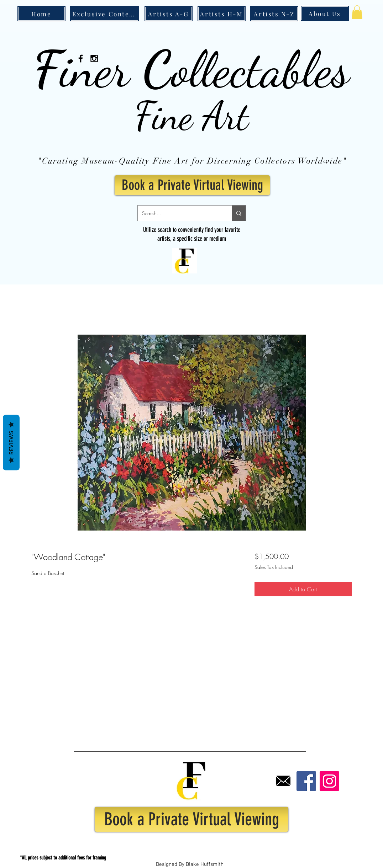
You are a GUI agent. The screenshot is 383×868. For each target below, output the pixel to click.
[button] (357, 12)
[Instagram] (329, 781)
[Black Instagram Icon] (94, 58)
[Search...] (179, 213)
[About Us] (325, 13)
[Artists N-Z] (274, 14)
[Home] (41, 14)
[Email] (283, 781)
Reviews (11, 442)
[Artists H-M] (222, 14)
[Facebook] (306, 781)
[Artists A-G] (169, 14)
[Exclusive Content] (104, 14)
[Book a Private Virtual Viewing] (192, 185)
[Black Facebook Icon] (81, 58)
